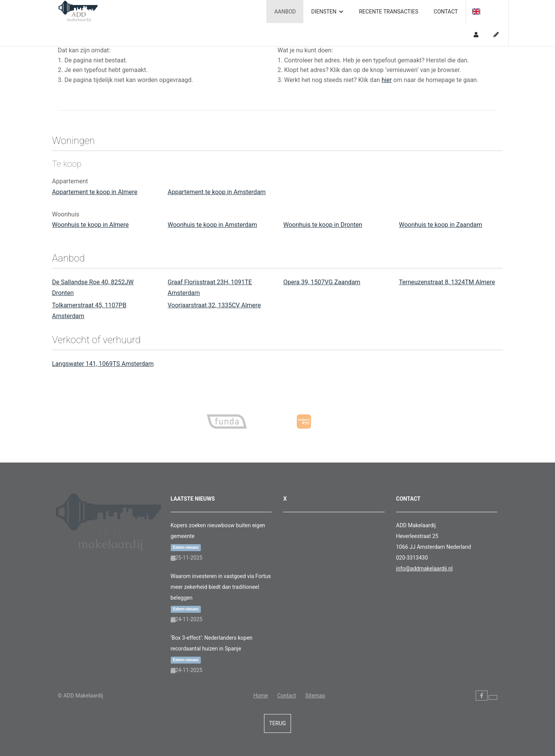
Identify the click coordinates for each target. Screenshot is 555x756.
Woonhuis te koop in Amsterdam (212, 225)
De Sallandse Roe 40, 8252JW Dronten (93, 287)
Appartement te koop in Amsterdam (217, 192)
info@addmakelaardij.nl (425, 568)
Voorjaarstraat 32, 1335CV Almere (214, 305)
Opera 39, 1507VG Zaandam (322, 282)
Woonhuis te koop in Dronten (323, 225)
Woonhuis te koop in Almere (90, 225)
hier (387, 80)
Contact (446, 12)
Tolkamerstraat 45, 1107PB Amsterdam (89, 311)
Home (261, 696)
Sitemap (315, 696)
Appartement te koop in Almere (95, 192)
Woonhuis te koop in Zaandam (441, 225)
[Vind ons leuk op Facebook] (482, 696)
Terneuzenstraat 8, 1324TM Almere (447, 282)
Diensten (327, 12)
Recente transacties (388, 12)
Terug (277, 723)
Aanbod (285, 12)
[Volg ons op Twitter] (493, 697)
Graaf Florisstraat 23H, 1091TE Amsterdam (210, 287)
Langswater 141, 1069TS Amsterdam (103, 364)
